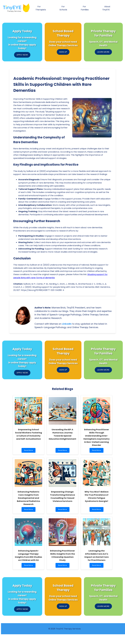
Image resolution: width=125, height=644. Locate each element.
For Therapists (41, 8)
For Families (85, 8)
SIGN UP (63, 52)
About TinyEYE (106, 8)
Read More (29, 451)
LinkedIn (67, 324)
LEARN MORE (103, 52)
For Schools (63, 8)
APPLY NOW (22, 55)
